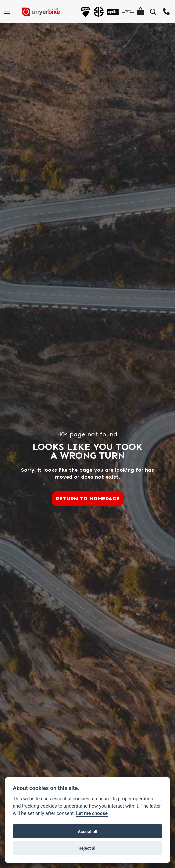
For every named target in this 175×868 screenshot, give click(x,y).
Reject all (87, 848)
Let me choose (92, 814)
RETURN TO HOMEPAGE (88, 499)
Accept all (87, 832)
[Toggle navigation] (7, 12)
